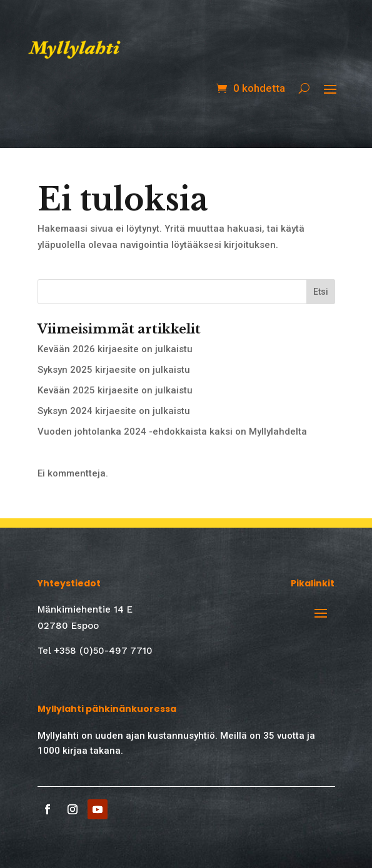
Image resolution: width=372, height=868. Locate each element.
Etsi (321, 292)
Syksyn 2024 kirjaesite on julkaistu (114, 411)
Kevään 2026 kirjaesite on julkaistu (115, 349)
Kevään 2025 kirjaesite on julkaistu (115, 390)
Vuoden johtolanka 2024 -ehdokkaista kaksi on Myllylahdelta (172, 432)
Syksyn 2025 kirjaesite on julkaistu (114, 370)
